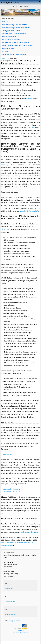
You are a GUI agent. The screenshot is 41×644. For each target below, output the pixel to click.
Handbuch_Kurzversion (12, 489)
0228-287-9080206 (10, 615)
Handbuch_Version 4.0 (12, 492)
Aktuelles (4, 165)
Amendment (8, 454)
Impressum (20, 631)
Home (21, 6)
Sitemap (15, 6)
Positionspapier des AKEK (29, 532)
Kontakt (26, 6)
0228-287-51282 (10, 602)
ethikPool (29, 98)
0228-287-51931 (10, 588)
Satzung (4, 229)
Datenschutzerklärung (20, 633)
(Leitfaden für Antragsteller (28, 211)
